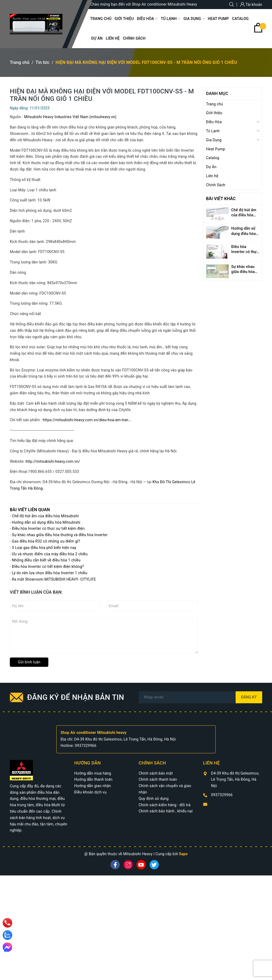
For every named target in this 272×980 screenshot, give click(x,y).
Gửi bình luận (29, 662)
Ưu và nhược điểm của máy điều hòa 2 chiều (50, 554)
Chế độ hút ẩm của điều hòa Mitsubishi (45, 516)
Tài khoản (251, 5)
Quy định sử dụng (154, 799)
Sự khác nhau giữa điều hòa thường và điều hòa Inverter (60, 535)
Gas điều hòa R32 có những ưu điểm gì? (46, 541)
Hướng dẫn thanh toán (93, 779)
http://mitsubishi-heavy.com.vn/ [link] (53, 461)
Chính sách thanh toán (158, 779)
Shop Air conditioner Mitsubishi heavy (93, 733)
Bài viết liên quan (30, 510)
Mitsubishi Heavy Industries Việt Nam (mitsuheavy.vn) (70, 117)
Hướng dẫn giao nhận (93, 786)
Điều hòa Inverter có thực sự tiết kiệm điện (48, 528)
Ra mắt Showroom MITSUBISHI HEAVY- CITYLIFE (54, 579)
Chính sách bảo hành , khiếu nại (166, 811)
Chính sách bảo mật (156, 773)
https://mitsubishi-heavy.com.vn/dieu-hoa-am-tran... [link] (87, 420)
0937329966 (86, 746)
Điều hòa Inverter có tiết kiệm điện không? (48, 567)
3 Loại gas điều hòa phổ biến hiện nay (44, 548)
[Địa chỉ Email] (200, 697)
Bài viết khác (221, 199)
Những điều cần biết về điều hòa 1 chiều (46, 560)
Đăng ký (249, 697)
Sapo (183, 854)
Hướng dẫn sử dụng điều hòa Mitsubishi (46, 522)
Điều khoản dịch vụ (91, 792)
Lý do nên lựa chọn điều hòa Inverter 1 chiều (50, 573)
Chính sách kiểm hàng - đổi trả (165, 805)
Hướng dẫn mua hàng (93, 773)
